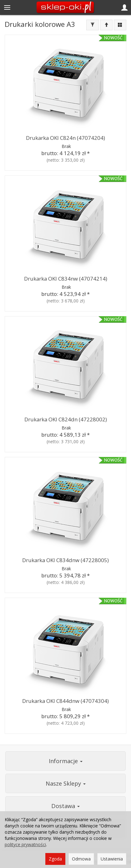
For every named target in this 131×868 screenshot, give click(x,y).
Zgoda (55, 859)
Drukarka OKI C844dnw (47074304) (65, 701)
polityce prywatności (25, 844)
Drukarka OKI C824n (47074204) (65, 138)
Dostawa (65, 806)
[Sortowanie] (106, 25)
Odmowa (81, 859)
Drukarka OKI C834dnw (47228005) (65, 560)
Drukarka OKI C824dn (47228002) (66, 419)
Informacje (66, 761)
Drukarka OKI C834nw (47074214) (66, 279)
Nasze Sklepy (66, 783)
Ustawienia (112, 859)
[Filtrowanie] (93, 25)
